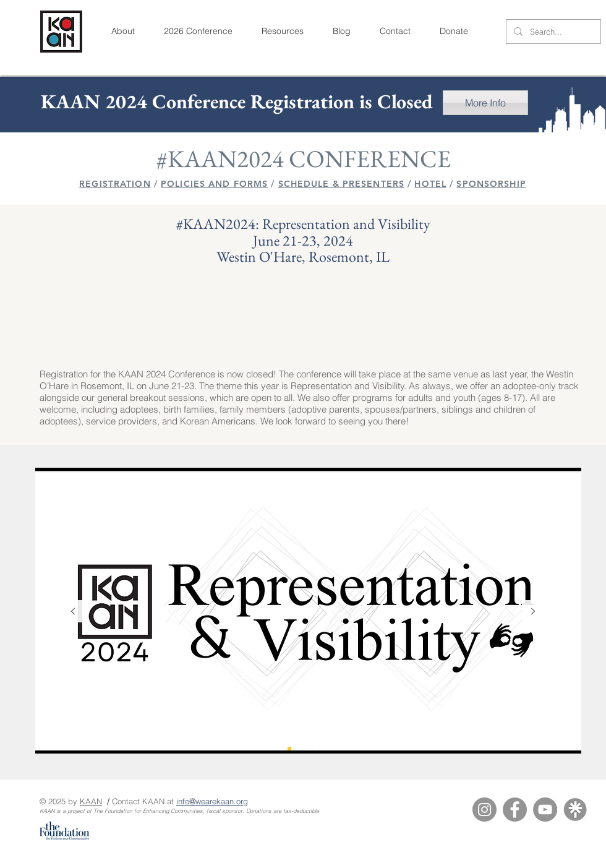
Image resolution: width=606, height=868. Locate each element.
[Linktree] (575, 810)
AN (96, 801)
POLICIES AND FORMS (214, 184)
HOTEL (430, 184)
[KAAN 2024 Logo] (289, 749)
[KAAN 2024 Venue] (303, 749)
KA (85, 801)
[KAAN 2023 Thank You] (317, 749)
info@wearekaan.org (212, 801)
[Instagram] (484, 810)
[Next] (533, 612)
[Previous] (73, 612)
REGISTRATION (115, 184)
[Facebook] (515, 810)
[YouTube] (545, 810)
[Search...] (552, 32)
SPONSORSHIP (491, 184)
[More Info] (485, 103)
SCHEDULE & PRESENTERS (342, 184)
